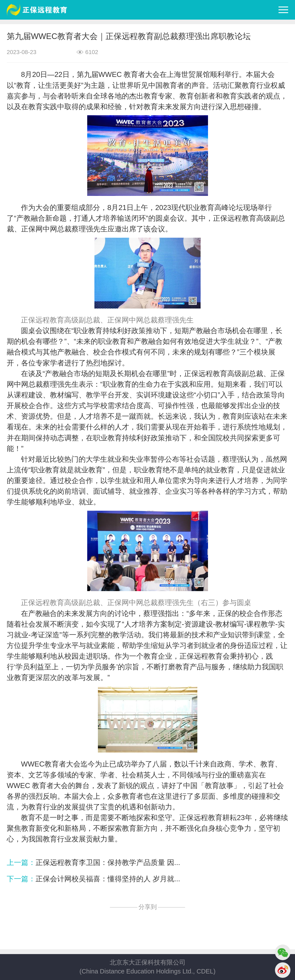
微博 (283, 970)
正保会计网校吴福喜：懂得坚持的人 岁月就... (108, 879)
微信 (283, 952)
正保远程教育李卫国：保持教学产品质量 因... (108, 862)
